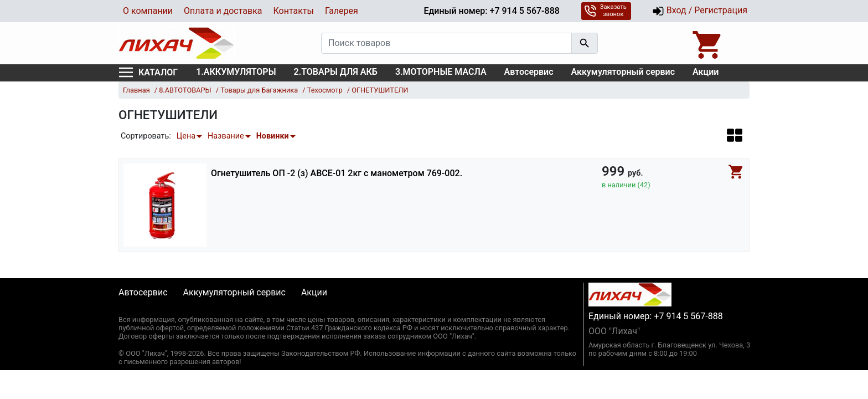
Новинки (273, 136)
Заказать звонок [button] (605, 11)
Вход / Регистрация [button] (700, 11)
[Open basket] (708, 43)
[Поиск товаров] (446, 43)
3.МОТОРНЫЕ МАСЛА (441, 72)
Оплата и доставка (223, 11)
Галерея (342, 11)
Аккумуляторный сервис (623, 72)
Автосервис (529, 72)
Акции (706, 72)
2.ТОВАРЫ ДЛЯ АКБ (336, 72)
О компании (148, 11)
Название (226, 136)
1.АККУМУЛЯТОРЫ (236, 72)
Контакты (293, 11)
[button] (735, 135)
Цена (186, 136)
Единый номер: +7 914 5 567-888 (491, 11)
